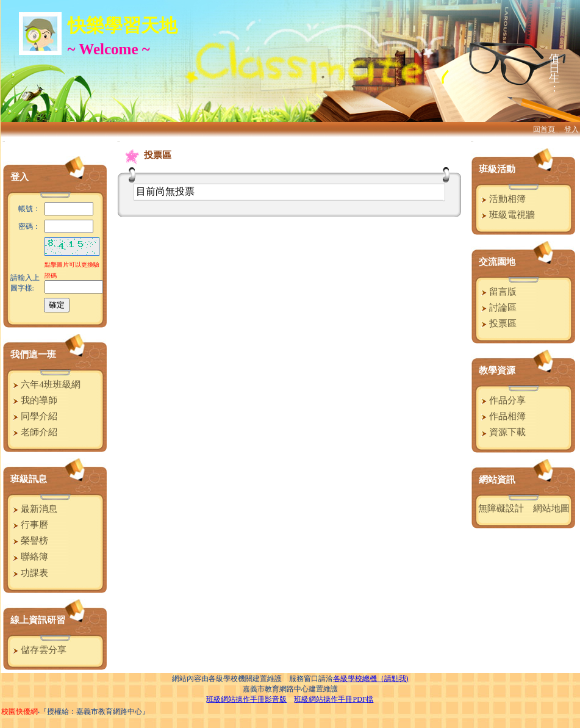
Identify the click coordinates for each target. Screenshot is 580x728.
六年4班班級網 (45, 384)
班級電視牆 (507, 215)
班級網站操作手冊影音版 (246, 699)
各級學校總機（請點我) (371, 679)
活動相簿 (502, 199)
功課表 (29, 573)
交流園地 (497, 262)
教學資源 (497, 370)
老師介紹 (34, 432)
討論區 (498, 308)
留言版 (498, 292)
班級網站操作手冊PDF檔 (334, 699)
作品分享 (502, 400)
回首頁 (544, 129)
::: (4, 141)
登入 (571, 129)
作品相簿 (502, 416)
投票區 (498, 323)
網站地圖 (551, 508)
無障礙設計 (501, 508)
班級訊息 (29, 479)
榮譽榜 (29, 541)
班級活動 (497, 169)
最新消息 (34, 509)
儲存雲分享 (38, 650)
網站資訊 (497, 480)
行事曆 (29, 525)
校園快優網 (20, 712)
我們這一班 (33, 355)
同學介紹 (34, 416)
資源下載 (502, 432)
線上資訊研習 (38, 620)
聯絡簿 (29, 557)
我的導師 (34, 400)
